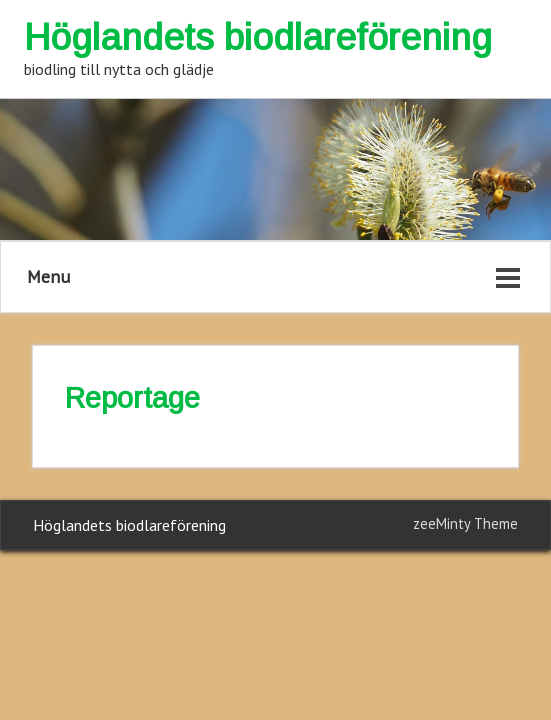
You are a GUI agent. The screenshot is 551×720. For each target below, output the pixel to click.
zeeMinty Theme (465, 523)
